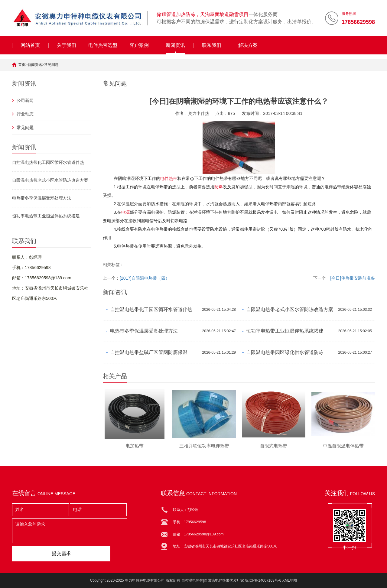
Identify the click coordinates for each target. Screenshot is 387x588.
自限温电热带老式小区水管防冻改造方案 (50, 180)
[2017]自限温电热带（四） (145, 278)
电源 (125, 212)
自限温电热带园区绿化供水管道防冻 (285, 352)
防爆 (219, 187)
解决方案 (248, 45)
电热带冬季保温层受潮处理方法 (42, 198)
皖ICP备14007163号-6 (263, 580)
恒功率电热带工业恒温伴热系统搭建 (46, 216)
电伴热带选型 (103, 45)
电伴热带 (169, 178)
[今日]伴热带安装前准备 (353, 278)
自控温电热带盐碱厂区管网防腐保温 (149, 352)
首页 (22, 65)
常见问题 (51, 65)
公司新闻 (25, 100)
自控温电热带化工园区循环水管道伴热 (48, 162)
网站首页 (30, 45)
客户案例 (139, 45)
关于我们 (67, 45)
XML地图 (290, 580)
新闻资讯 (175, 45)
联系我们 (212, 45)
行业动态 (25, 114)
